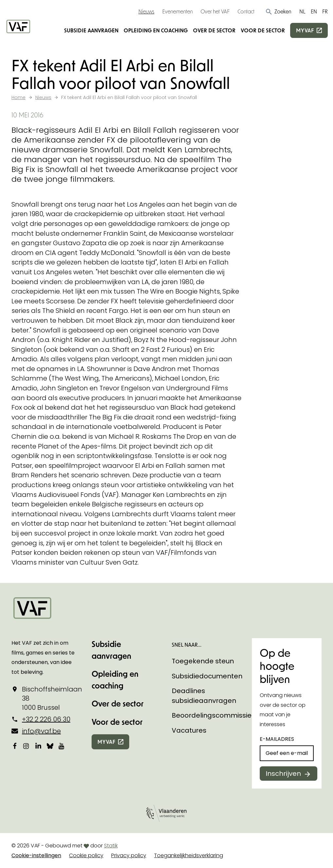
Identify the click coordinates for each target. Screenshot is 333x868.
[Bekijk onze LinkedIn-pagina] (38, 746)
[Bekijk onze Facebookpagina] (15, 746)
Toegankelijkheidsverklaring (189, 855)
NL (302, 11)
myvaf (305, 30)
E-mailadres (277, 739)
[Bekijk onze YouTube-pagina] (62, 746)
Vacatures (189, 730)
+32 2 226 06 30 (46, 719)
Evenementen (177, 11)
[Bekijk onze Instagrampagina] (26, 746)
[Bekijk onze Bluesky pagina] (50, 746)
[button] (278, 11)
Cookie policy (86, 855)
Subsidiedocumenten (207, 676)
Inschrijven (283, 774)
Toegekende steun (203, 661)
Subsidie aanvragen (91, 30)
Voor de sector (263, 30)
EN (314, 11)
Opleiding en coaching (156, 30)
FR (325, 11)
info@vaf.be (41, 731)
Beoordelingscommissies (213, 715)
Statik (111, 846)
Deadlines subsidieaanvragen (204, 696)
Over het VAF (215, 11)
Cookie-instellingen (36, 855)
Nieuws (146, 11)
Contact (246, 11)
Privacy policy (129, 855)
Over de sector (214, 30)
